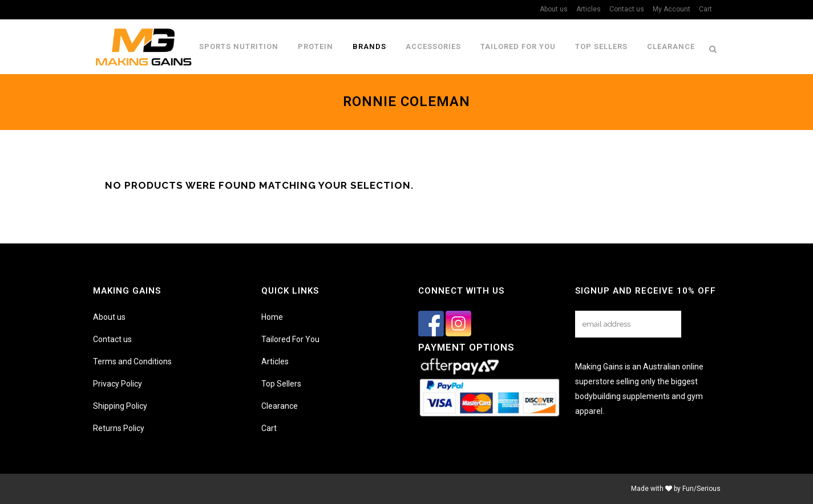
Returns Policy (119, 428)
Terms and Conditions (132, 361)
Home (272, 317)
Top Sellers (281, 384)
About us (554, 9)
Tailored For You (290, 339)
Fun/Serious (701, 489)
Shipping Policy (120, 406)
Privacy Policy (118, 384)
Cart (705, 9)
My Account (672, 9)
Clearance (280, 406)
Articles (588, 9)
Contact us (627, 9)
